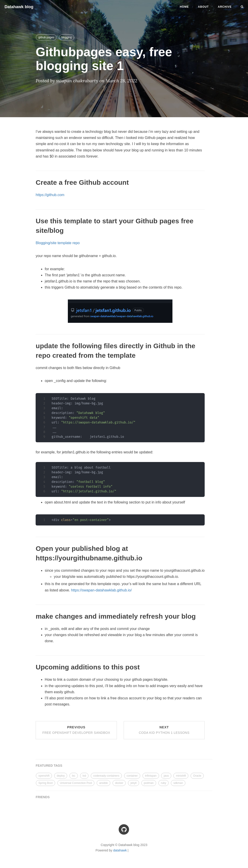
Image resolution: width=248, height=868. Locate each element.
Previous (76, 730)
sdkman (178, 783)
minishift (181, 776)
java (166, 776)
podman (149, 783)
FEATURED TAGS (49, 766)
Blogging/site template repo (58, 243)
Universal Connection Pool (76, 783)
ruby (163, 783)
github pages (46, 37)
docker (119, 783)
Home (184, 7)
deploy (61, 776)
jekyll (134, 783)
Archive (225, 7)
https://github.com (50, 195)
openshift (44, 776)
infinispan (151, 776)
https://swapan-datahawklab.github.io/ (101, 590)
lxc (74, 776)
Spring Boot (45, 783)
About (203, 7)
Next (164, 730)
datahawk (120, 850)
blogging (67, 37)
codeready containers (106, 776)
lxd (84, 776)
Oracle (197, 776)
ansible (103, 783)
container (132, 776)
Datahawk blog (19, 7)
